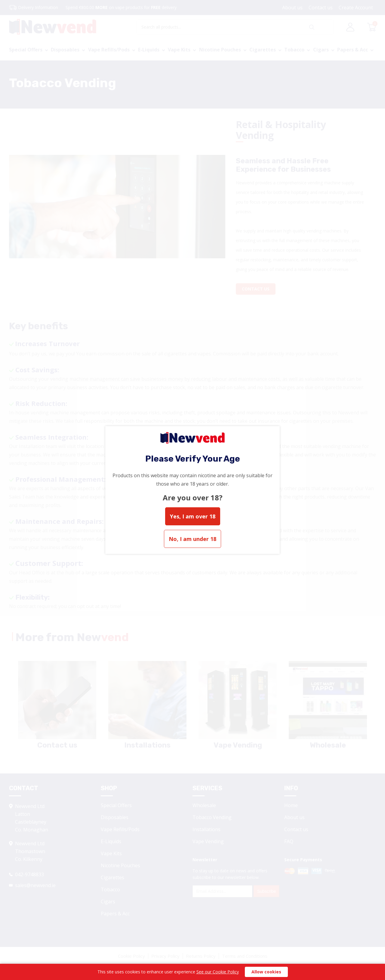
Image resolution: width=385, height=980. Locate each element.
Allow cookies (266, 972)
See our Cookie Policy (218, 972)
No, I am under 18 (192, 539)
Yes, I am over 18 (193, 516)
